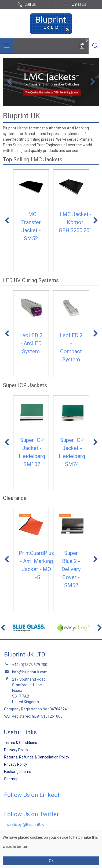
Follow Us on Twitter (31, 814)
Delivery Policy (16, 750)
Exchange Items (18, 772)
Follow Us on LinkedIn (33, 795)
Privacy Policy (16, 764)
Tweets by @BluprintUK (24, 825)
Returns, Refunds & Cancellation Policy (37, 757)
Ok (51, 861)
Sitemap (11, 779)
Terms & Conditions (21, 743)
